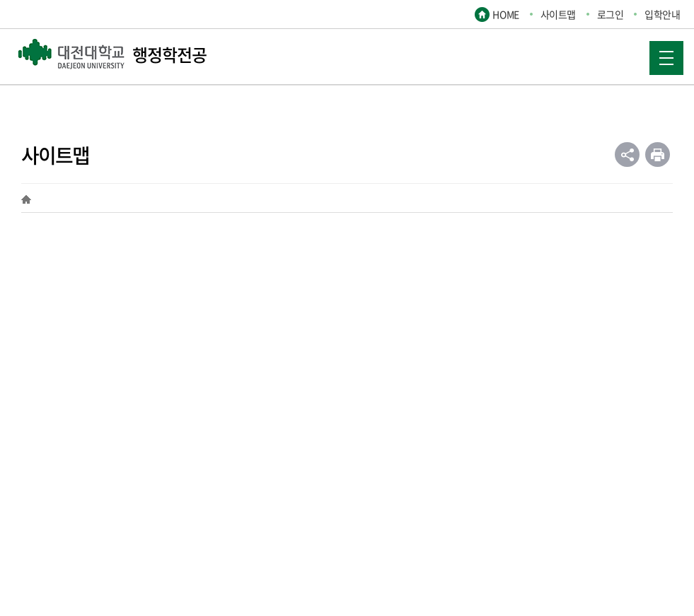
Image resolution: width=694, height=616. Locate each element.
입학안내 (662, 14)
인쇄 (658, 155)
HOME (505, 14)
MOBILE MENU (661, 53)
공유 (627, 155)
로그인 (611, 14)
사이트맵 (558, 14)
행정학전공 (112, 54)
